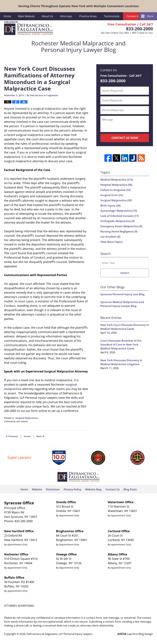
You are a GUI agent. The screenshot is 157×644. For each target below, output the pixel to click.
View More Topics (111, 242)
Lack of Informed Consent (120, 216)
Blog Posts (130, 489)
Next (40, 436)
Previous (12, 436)
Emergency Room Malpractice (121, 226)
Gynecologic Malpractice (119, 211)
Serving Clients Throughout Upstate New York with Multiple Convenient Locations (78, 6)
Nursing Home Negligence (119, 231)
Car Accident (110, 237)
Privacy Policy (72, 489)
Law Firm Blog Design (135, 634)
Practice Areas (88, 16)
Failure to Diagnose (115, 190)
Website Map (93, 489)
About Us (47, 16)
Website (37, 489)
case (47, 135)
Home (7, 16)
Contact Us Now (125, 138)
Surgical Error (112, 195)
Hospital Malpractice (116, 185)
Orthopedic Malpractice (117, 221)
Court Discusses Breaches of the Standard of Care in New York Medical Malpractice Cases (121, 345)
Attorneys (66, 16)
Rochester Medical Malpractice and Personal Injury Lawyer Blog (29, 28)
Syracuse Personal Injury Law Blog (122, 294)
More (150, 16)
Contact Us (133, 16)
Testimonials (112, 16)
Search (125, 273)
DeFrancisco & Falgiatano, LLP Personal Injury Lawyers (60, 634)
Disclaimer (53, 489)
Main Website (26, 16)
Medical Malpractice (117, 180)
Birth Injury (110, 206)
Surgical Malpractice (27, 418)
